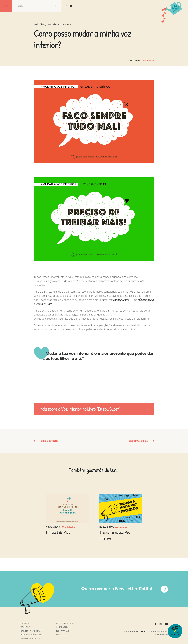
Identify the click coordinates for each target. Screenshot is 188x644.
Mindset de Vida (58, 532)
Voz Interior (64, 24)
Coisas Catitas (62, 627)
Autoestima (25, 627)
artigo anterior (49, 441)
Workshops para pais (65, 623)
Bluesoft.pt (163, 635)
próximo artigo (139, 441)
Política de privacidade (157, 631)
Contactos (61, 635)
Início (37, 24)
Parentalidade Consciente (32, 635)
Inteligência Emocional (31, 631)
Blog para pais (48, 24)
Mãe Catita (25, 623)
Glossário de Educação (31, 639)
